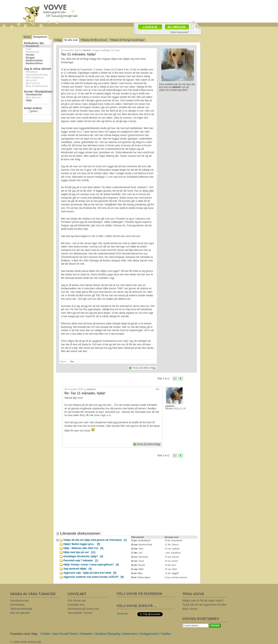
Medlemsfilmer (34, 63)
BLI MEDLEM (177, 27)
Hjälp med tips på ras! (79, 552)
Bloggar (30, 58)
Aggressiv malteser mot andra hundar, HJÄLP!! (94, 577)
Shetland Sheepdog (108, 634)
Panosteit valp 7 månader (81, 560)
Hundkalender (34, 95)
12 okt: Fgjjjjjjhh (172, 573)
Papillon (166, 634)
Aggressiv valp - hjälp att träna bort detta (90, 573)
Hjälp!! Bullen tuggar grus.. (82, 544)
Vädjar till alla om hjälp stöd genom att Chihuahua (95, 540)
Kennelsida (17, 605)
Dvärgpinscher (149, 634)
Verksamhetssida (21, 609)
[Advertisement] (163, 11)
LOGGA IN (150, 27)
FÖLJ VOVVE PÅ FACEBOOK (140, 594)
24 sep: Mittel (171, 569)
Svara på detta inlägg (144, 368)
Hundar (30, 55)
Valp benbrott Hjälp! (78, 569)
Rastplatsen (40, 37)
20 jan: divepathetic (174, 540)
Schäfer (45, 634)
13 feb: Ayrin (171, 565)
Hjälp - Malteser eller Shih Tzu (83, 548)
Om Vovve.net (77, 601)
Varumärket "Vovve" (80, 613)
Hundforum (32, 46)
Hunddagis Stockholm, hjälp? (83, 556)
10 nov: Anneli (171, 561)
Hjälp (29, 100)
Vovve (27, 37)
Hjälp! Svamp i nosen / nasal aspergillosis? (91, 565)
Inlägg (58, 40)
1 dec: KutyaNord (173, 553)
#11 (158, 389)
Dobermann (130, 634)
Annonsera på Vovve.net (83, 609)
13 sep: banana (172, 557)
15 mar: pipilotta (172, 549)
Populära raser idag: (24, 634)
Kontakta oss (76, 605)
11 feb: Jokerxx (172, 545)
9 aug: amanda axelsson (176, 577)
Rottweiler (86, 634)
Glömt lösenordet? (180, 32)
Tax (72, 361)
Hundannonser (20, 601)
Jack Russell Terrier (65, 634)
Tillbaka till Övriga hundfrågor (127, 40)
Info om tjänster (20, 613)
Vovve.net (122, 614)
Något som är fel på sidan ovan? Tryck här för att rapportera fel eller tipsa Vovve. (204, 605)
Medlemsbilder (34, 61)
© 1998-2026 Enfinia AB (26, 642)
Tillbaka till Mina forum (94, 40)
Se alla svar (71, 40)
